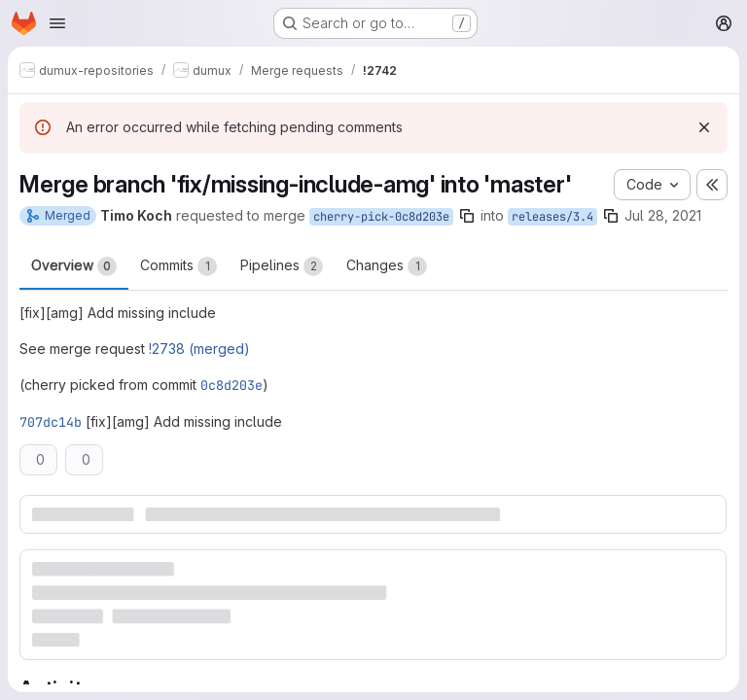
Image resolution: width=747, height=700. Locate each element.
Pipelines (282, 266)
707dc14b (51, 422)
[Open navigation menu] (57, 23)
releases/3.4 (552, 217)
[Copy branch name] (467, 216)
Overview (74, 266)
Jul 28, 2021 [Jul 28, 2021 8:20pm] (663, 215)
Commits (178, 266)
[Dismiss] (704, 127)
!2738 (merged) (199, 349)
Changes (387, 266)
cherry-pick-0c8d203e (381, 217)
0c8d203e (231, 385)
